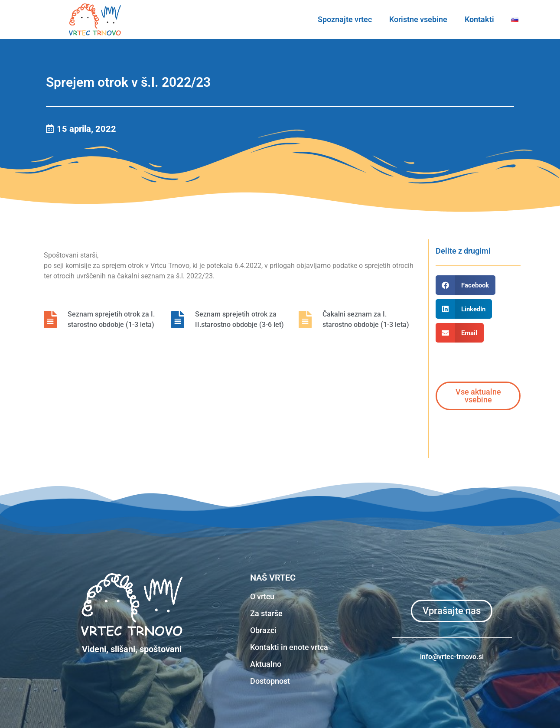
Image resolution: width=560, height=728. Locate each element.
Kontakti (479, 19)
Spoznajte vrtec (345, 19)
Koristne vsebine (418, 19)
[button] (466, 285)
